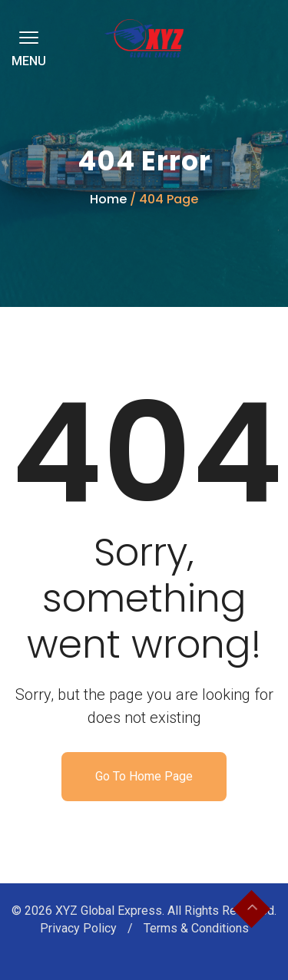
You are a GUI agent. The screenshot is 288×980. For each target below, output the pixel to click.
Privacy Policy (80, 928)
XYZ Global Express (109, 911)
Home (108, 199)
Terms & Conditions (196, 928)
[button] (26, 37)
